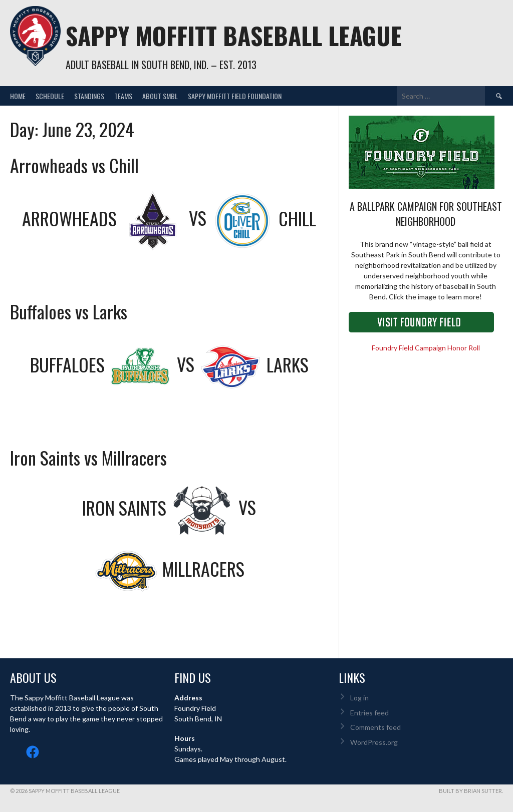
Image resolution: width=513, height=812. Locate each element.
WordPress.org (374, 742)
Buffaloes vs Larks (69, 311)
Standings (89, 96)
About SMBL (160, 96)
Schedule (50, 96)
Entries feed (369, 713)
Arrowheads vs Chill (74, 165)
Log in (359, 698)
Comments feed (375, 727)
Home (18, 96)
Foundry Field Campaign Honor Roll (426, 348)
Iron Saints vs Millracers (88, 457)
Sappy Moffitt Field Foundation (235, 96)
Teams (123, 96)
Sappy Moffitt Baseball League (234, 35)
